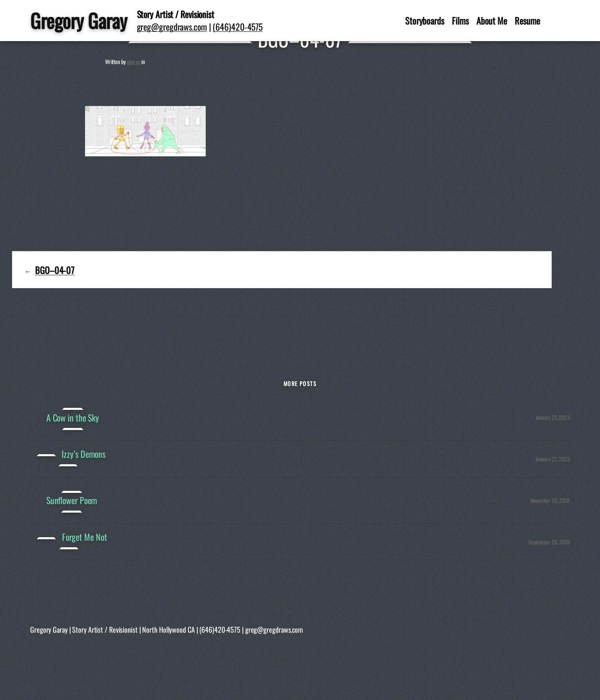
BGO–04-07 (55, 270)
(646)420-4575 (238, 27)
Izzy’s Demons (84, 454)
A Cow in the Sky (73, 418)
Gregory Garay (79, 20)
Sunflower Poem (72, 500)
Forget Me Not (85, 537)
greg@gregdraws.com (172, 27)
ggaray (133, 61)
